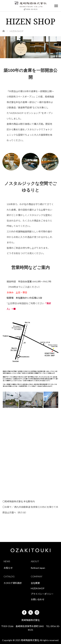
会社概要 (35, 583)
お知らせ (8, 568)
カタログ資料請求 (13, 583)
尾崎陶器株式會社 (30, 640)
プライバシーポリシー (42, 594)
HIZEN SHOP (38, 588)
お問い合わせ (38, 599)
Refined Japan (38, 568)
